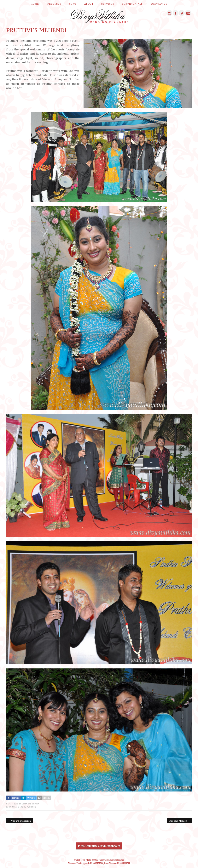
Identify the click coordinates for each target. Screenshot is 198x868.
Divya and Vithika (30, 804)
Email (46, 798)
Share (16, 798)
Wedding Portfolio (27, 807)
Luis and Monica (179, 821)
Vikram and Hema (20, 821)
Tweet (31, 798)
